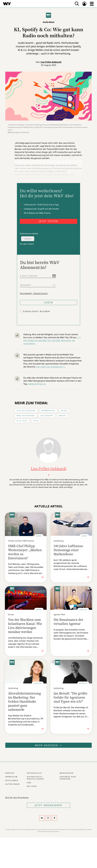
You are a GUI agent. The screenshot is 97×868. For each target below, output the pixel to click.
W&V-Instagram (26, 416)
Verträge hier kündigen (68, 778)
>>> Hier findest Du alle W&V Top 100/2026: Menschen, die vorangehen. (52, 340)
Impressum (11, 777)
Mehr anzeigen (48, 745)
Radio (64, 411)
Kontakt (10, 773)
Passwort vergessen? (34, 293)
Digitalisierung (26, 411)
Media (63, 416)
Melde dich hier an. (37, 384)
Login (48, 302)
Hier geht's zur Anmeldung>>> (51, 367)
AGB (29, 783)
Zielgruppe (47, 416)
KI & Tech (22, 421)
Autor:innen (13, 784)
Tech (36, 421)
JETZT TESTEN (48, 221)
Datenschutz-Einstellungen (35, 778)
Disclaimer (12, 780)
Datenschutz (34, 773)
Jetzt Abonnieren (48, 805)
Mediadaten (67, 773)
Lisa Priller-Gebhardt (51, 62)
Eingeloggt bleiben (37, 311)
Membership (48, 411)
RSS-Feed (32, 786)
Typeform (28, 239)
